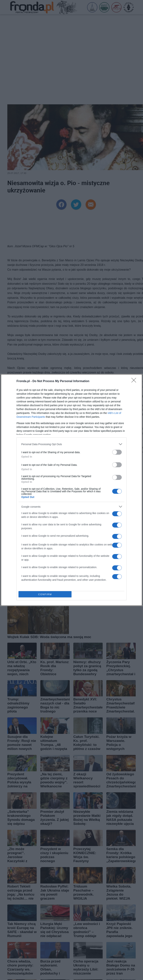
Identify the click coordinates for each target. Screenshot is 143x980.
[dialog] (71, 490)
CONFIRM (45, 594)
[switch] (117, 452)
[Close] (135, 381)
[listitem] (71, 444)
